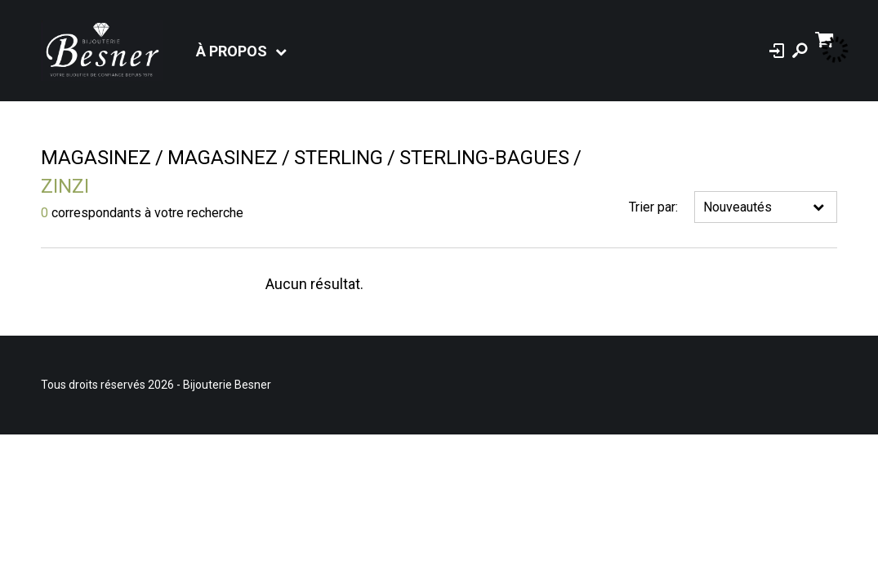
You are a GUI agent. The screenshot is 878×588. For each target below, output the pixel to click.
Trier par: (653, 207)
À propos (232, 51)
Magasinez (96, 158)
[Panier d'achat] (826, 38)
